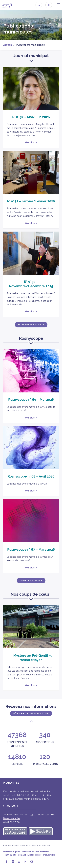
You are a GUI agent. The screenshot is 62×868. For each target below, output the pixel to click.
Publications (49, 855)
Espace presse (35, 855)
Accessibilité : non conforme (35, 852)
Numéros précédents (31, 325)
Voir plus (30, 142)
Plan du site (11, 855)
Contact (22, 855)
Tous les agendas (31, 581)
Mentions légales (12, 852)
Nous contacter (12, 818)
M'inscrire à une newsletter (31, 713)
